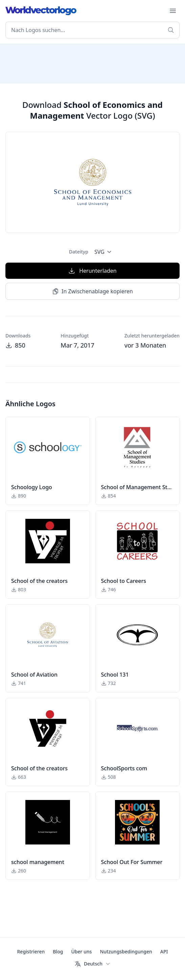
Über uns (81, 952)
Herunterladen (92, 271)
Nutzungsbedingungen (126, 952)
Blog (58, 952)
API (164, 952)
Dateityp (79, 252)
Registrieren (31, 952)
